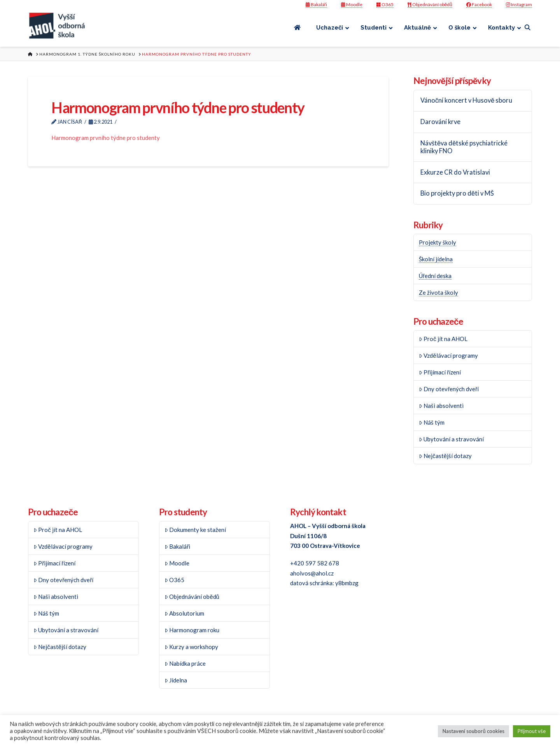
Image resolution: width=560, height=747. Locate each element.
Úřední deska (435, 276)
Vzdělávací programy (448, 355)
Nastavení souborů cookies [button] (473, 731)
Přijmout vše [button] (532, 731)
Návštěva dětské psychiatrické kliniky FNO (464, 147)
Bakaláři (316, 4)
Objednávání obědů (430, 4)
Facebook (479, 4)
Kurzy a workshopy (192, 647)
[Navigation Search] (528, 28)
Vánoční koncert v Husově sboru (466, 101)
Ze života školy (438, 292)
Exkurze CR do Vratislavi (455, 172)
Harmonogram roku (192, 630)
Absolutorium (185, 613)
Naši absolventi (441, 406)
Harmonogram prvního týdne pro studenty (106, 138)
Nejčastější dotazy (445, 456)
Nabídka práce (185, 663)
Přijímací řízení (440, 372)
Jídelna (176, 680)
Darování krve (440, 122)
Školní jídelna (436, 259)
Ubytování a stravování (451, 439)
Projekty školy (437, 242)
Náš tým (432, 422)
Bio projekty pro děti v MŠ (457, 193)
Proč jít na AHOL (443, 339)
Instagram (519, 4)
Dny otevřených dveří (449, 389)
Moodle (352, 4)
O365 (385, 4)
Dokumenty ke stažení (195, 530)
